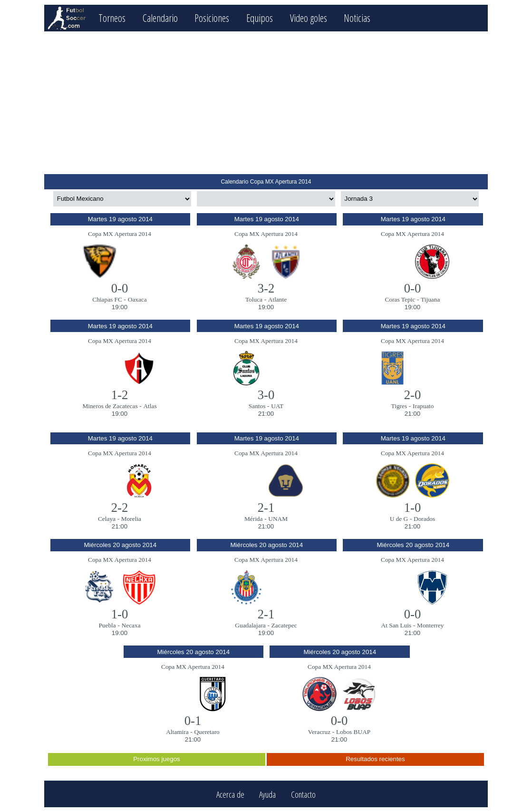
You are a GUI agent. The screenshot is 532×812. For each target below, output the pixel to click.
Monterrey (430, 625)
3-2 (266, 288)
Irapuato (423, 406)
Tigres (399, 406)
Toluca (254, 299)
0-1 (193, 721)
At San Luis (397, 625)
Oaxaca (137, 299)
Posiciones (212, 18)
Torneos (112, 18)
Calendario (160, 18)
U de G (399, 519)
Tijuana (430, 299)
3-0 (266, 395)
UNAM (278, 519)
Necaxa (131, 625)
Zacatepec (284, 625)
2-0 (413, 395)
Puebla (107, 625)
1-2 (120, 395)
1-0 (413, 508)
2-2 (120, 508)
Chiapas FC (107, 299)
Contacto (303, 794)
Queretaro (207, 732)
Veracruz (319, 732)
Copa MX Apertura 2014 (120, 234)
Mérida (254, 519)
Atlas (150, 406)
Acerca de (230, 794)
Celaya (107, 519)
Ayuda (267, 794)
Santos (257, 406)
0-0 (120, 288)
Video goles (309, 18)
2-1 (266, 508)
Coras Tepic (400, 299)
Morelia (131, 519)
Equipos (260, 18)
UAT (277, 406)
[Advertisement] (266, 103)
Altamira (177, 732)
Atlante (277, 299)
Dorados (424, 519)
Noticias (357, 18)
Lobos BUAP (353, 732)
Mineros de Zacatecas (110, 406)
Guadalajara (250, 625)
